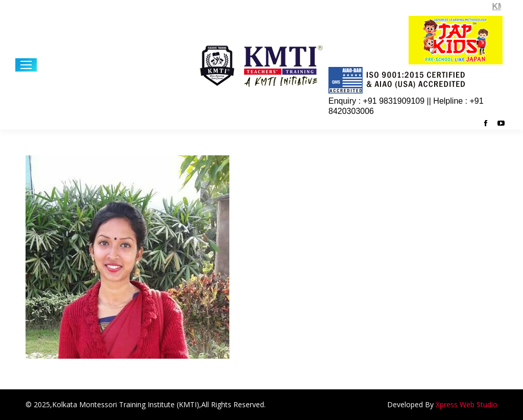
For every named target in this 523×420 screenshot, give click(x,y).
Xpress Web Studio (467, 404)
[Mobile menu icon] (26, 65)
